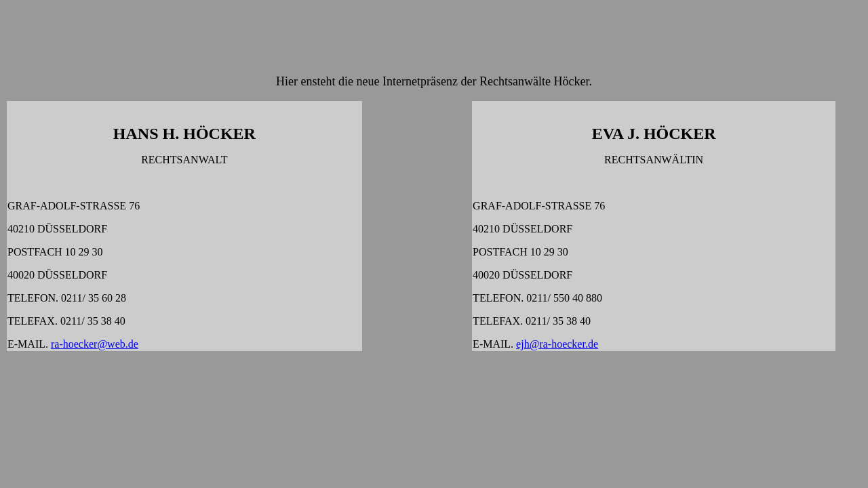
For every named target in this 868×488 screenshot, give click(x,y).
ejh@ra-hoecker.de (557, 344)
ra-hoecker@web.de (95, 344)
